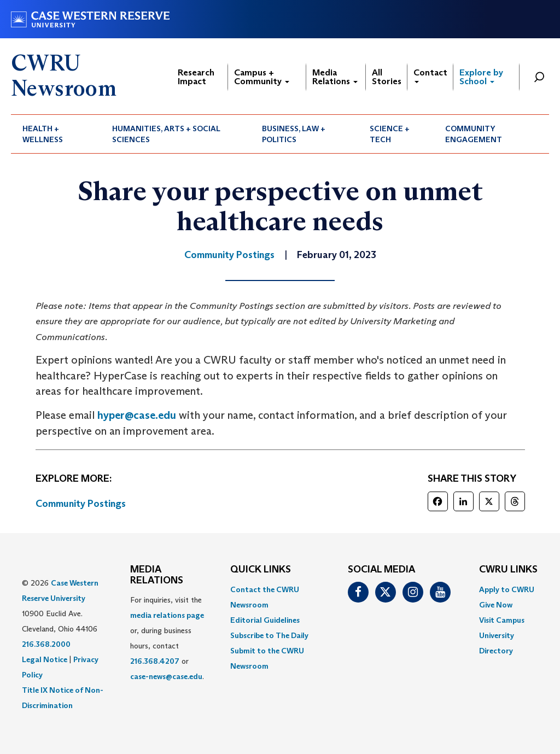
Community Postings (81, 504)
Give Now (496, 605)
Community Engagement (474, 134)
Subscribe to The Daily (269, 635)
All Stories (387, 77)
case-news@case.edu (166, 676)
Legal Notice (45, 659)
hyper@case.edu (137, 415)
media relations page (167, 615)
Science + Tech (390, 134)
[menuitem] (56, 134)
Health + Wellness (43, 134)
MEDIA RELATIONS (157, 575)
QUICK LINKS (261, 570)
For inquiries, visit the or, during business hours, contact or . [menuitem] (167, 638)
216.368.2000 (46, 644)
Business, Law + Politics (294, 134)
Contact (430, 75)
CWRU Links (508, 570)
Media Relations (335, 77)
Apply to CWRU (507, 589)
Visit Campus (502, 620)
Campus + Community (262, 77)
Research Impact (196, 77)
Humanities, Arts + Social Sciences (166, 134)
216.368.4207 (155, 661)
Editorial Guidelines (265, 620)
